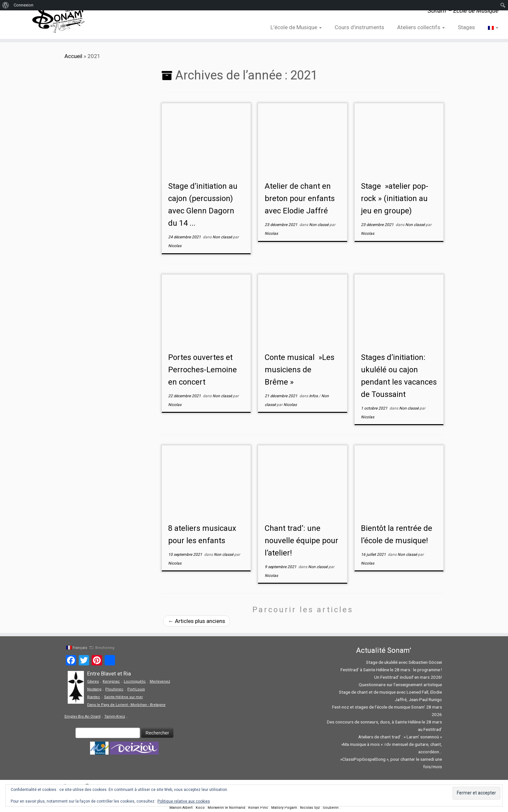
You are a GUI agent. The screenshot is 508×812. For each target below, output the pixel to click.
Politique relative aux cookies (184, 801)
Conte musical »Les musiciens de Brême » (300, 370)
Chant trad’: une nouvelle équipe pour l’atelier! (301, 541)
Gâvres (93, 681)
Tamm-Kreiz (115, 716)
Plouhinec (114, 689)
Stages (466, 27)
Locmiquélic (135, 681)
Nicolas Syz (310, 808)
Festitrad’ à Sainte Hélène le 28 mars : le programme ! (391, 670)
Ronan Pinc (258, 808)
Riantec (94, 697)
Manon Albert (181, 808)
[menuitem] (6, 5)
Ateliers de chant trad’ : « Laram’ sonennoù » (400, 737)
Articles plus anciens (197, 621)
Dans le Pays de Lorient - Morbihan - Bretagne (126, 705)
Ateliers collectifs (421, 27)
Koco (200, 808)
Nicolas (175, 246)
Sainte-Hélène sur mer (123, 697)
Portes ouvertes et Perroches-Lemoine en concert (202, 370)
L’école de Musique (296, 27)
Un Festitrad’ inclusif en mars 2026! (408, 677)
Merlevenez (160, 681)
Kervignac (111, 681)
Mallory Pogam (284, 808)
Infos (314, 396)
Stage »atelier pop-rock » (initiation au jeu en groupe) (395, 198)
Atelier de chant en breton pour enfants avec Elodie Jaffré (300, 198)
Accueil (73, 56)
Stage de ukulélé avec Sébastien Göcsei (404, 662)
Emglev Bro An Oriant (82, 716)
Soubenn (331, 808)
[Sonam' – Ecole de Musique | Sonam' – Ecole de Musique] (59, 19)
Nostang (94, 689)
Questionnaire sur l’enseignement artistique (400, 685)
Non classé (223, 237)
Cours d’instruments (359, 27)
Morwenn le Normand (226, 808)
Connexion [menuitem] (23, 5)
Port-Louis (136, 689)
